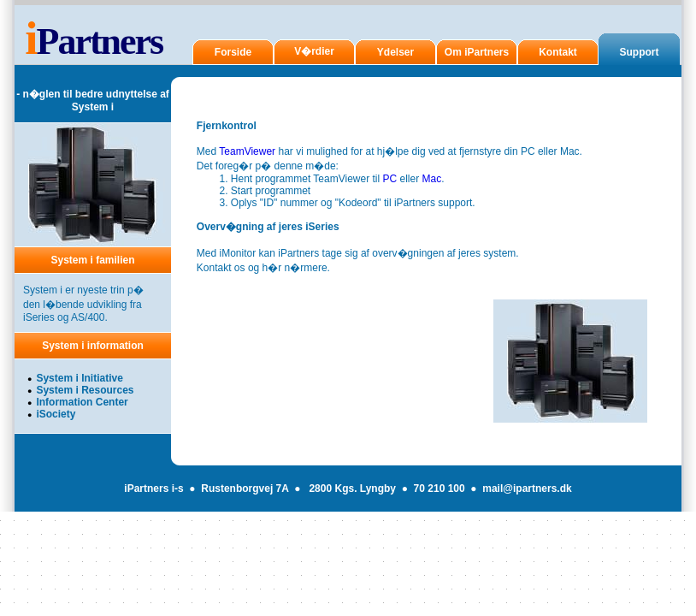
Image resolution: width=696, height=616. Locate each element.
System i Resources (85, 390)
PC (389, 179)
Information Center (82, 402)
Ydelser (395, 52)
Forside (233, 52)
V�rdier (314, 51)
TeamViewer (247, 151)
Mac (432, 179)
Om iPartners (477, 52)
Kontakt (558, 52)
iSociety (56, 414)
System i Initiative (79, 378)
